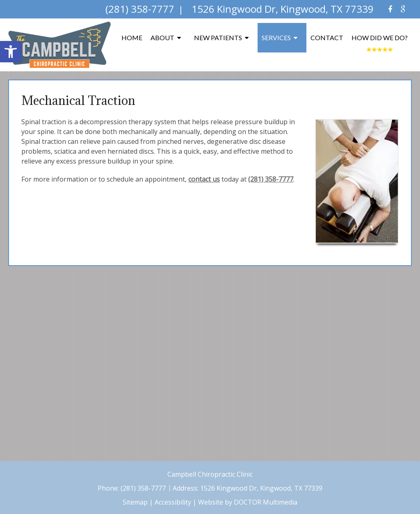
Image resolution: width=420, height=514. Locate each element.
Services (276, 38)
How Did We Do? (380, 38)
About (162, 38)
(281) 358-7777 (271, 179)
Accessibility (173, 502)
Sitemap (135, 502)
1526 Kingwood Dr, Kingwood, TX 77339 (261, 488)
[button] (11, 52)
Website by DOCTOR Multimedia (248, 502)
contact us (204, 179)
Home (132, 38)
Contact (327, 38)
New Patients (218, 38)
